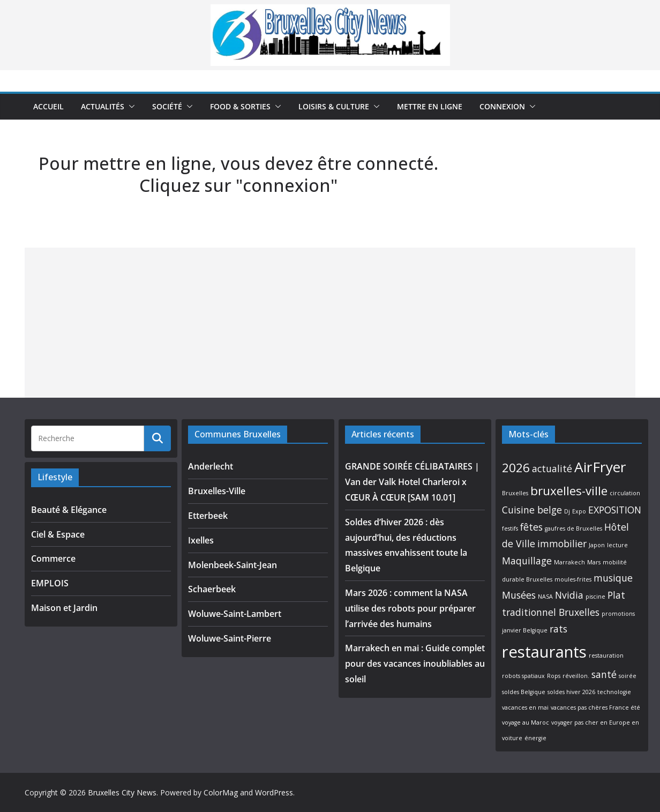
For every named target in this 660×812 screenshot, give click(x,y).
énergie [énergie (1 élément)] (535, 738)
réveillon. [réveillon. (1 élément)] (576, 676)
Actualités (103, 106)
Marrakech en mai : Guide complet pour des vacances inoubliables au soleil (415, 664)
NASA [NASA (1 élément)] (545, 597)
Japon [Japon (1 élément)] (597, 545)
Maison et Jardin (64, 608)
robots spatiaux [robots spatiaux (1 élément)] (523, 676)
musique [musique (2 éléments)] (613, 578)
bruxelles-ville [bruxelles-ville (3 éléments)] (569, 491)
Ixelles (201, 540)
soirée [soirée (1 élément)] (628, 676)
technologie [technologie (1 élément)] (614, 692)
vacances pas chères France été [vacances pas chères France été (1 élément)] (595, 707)
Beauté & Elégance (69, 510)
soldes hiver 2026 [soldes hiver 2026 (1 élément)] (571, 692)
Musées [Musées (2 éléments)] (519, 595)
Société (167, 106)
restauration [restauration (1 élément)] (606, 655)
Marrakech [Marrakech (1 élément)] (569, 562)
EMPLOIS (50, 583)
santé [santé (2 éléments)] (604, 674)
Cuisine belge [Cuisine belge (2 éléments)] (532, 510)
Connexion (502, 106)
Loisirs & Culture (334, 106)
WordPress (274, 792)
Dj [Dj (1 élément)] (567, 511)
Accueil (48, 106)
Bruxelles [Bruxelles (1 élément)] (515, 493)
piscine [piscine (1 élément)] (595, 597)
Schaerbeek (212, 589)
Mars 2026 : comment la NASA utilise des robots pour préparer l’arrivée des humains (410, 608)
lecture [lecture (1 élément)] (617, 545)
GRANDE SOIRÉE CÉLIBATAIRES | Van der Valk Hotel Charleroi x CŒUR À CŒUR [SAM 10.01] (412, 482)
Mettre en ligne (430, 106)
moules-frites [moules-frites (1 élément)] (573, 579)
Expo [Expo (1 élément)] (579, 511)
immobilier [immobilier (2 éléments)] (562, 543)
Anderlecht (211, 466)
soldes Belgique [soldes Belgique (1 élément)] (524, 692)
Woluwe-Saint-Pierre (230, 638)
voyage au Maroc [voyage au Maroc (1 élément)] (526, 722)
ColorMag (221, 792)
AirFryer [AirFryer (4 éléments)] (600, 467)
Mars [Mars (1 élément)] (594, 562)
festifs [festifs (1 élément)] (510, 528)
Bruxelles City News (122, 792)
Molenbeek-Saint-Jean (232, 565)
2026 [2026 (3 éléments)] (516, 468)
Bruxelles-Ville (217, 491)
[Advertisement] (330, 323)
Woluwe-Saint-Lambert (235, 614)
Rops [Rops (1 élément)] (554, 676)
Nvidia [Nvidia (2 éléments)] (569, 595)
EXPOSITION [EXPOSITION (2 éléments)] (615, 510)
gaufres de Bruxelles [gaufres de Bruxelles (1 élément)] (573, 528)
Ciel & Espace (58, 534)
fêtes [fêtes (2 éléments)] (531, 527)
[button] (130, 107)
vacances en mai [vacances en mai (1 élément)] (525, 707)
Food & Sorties (240, 106)
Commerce (53, 558)
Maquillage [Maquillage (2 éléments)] (527, 561)
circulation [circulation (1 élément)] (625, 493)
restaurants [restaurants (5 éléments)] (544, 652)
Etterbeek (208, 516)
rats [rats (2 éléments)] (558, 629)
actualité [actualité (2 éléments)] (552, 468)
